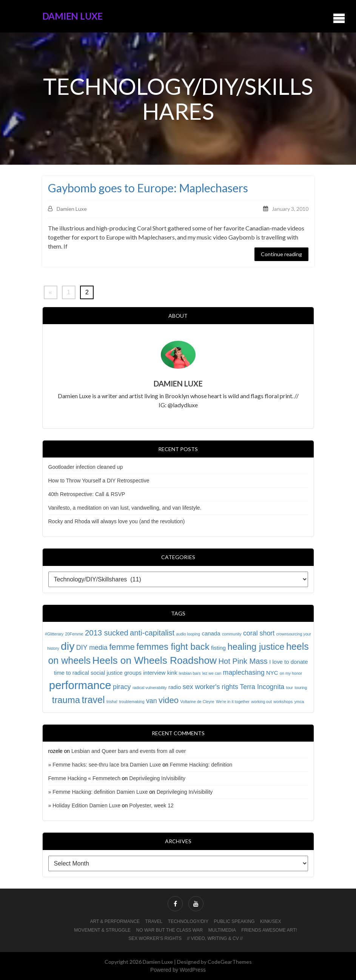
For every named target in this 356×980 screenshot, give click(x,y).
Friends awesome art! (269, 930)
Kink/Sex (270, 921)
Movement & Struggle (102, 930)
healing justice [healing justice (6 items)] (256, 647)
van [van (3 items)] (152, 701)
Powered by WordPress (178, 970)
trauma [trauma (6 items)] (66, 700)
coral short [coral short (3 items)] (259, 633)
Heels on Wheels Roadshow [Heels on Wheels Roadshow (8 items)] (155, 660)
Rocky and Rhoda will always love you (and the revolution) (117, 521)
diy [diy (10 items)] (68, 646)
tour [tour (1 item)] (290, 688)
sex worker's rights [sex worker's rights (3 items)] (210, 687)
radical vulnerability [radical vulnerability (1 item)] (150, 688)
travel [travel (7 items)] (93, 700)
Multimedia (222, 930)
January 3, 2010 (290, 209)
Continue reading (281, 254)
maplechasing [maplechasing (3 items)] (244, 672)
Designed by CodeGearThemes (214, 962)
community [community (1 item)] (232, 634)
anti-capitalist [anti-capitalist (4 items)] (152, 633)
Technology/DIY (188, 921)
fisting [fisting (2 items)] (218, 648)
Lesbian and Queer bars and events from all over (129, 751)
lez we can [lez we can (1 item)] (212, 673)
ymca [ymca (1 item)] (299, 702)
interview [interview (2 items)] (154, 673)
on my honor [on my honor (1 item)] (291, 673)
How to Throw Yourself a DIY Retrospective (99, 481)
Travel (154, 921)
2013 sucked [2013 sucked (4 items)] (107, 633)
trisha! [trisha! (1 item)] (112, 702)
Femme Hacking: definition (201, 765)
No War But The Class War (170, 930)
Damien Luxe (72, 16)
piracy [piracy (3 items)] (122, 687)
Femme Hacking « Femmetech (84, 778)
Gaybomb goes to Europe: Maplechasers (148, 188)
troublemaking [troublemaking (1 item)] (132, 702)
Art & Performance (115, 921)
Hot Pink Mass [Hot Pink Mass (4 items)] (243, 661)
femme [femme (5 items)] (122, 647)
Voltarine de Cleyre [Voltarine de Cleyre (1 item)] (197, 702)
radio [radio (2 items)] (175, 687)
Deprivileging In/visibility (157, 778)
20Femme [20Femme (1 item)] (74, 634)
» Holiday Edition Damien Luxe (84, 805)
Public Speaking (234, 921)
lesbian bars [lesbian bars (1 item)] (190, 673)
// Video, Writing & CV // (215, 938)
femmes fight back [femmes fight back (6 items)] (173, 647)
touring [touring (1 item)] (301, 688)
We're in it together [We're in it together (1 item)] (233, 702)
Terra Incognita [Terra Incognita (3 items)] (262, 687)
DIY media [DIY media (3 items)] (92, 648)
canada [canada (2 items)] (211, 633)
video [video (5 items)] (169, 700)
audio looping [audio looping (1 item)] (188, 634)
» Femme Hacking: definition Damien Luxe (98, 792)
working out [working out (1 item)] (261, 702)
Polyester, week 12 (151, 805)
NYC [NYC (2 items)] (272, 673)
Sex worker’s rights (155, 938)
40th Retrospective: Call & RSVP (87, 494)
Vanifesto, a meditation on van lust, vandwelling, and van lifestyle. (125, 508)
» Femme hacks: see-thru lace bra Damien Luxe (105, 765)
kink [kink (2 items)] (172, 673)
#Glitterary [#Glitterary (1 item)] (54, 634)
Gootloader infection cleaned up (86, 467)
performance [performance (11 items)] (80, 685)
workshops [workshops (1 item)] (283, 702)
